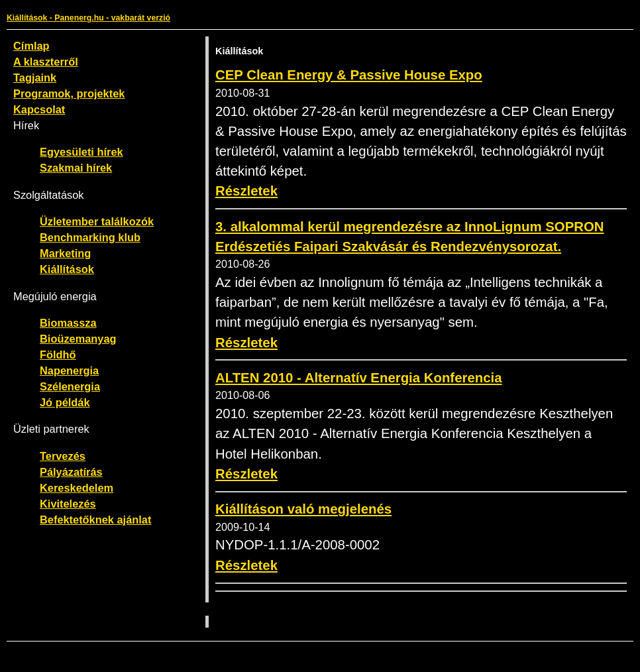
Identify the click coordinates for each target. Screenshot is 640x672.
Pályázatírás (71, 472)
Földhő (58, 355)
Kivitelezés (68, 504)
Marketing (65, 253)
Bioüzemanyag (78, 339)
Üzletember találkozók (97, 221)
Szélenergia (70, 386)
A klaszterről (46, 62)
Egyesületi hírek (81, 152)
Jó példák (65, 402)
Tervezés (63, 456)
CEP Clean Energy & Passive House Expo (349, 75)
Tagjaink (35, 78)
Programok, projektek (69, 93)
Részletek (246, 191)
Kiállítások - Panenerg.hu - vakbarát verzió (88, 18)
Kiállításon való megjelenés (303, 509)
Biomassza (68, 323)
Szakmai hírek (76, 168)
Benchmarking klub (90, 237)
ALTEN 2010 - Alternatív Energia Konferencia (359, 378)
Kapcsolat (39, 109)
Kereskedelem (77, 488)
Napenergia (69, 370)
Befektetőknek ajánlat (95, 520)
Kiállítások (67, 269)
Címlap (31, 46)
